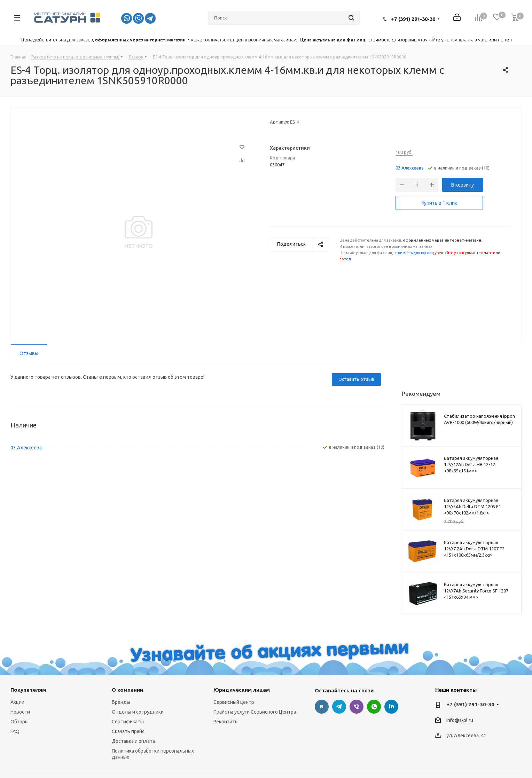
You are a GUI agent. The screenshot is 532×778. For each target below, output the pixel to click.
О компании (127, 690)
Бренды (121, 702)
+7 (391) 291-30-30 (413, 19)
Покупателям (28, 690)
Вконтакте (322, 707)
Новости (20, 712)
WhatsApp (374, 707)
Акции (17, 702)
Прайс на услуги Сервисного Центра (255, 712)
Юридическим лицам (242, 690)
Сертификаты (128, 722)
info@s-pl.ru (460, 720)
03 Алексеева (410, 168)
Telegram (339, 707)
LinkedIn (391, 707)
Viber (357, 707)
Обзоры (19, 722)
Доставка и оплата (133, 741)
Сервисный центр (234, 702)
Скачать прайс (128, 731)
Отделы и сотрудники (138, 712)
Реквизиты (226, 722)
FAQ (15, 731)
